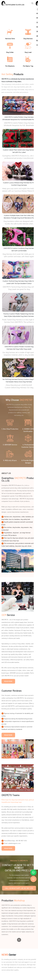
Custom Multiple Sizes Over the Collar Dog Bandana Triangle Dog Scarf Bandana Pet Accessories (19, 217)
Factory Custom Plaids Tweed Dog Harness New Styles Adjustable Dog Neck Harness (19, 315)
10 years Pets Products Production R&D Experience (9, 14)
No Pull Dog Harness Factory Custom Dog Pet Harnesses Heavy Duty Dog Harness (19, 381)
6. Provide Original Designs (28, 462)
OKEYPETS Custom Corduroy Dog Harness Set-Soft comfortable (19, 249)
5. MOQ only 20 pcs (10, 460)
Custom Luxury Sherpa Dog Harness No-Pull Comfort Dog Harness (19, 184)
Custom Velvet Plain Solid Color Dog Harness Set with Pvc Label (19, 151)
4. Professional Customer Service (28, 446)
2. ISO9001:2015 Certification (28, 430)
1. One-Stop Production (10, 429)
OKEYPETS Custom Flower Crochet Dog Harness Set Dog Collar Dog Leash (19, 348)
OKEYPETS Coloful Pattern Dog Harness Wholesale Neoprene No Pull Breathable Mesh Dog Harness (19, 119)
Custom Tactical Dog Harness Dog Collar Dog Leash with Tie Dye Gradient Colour (19, 282)
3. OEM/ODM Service (10, 445)
